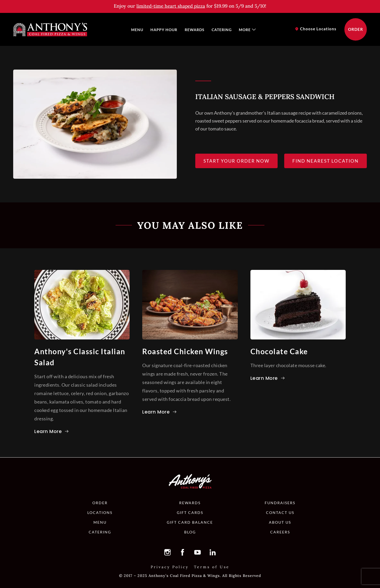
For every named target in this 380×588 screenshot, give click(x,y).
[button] (171, 6)
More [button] (246, 29)
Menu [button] (139, 29)
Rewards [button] (195, 29)
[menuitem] (139, 30)
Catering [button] (221, 29)
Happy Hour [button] (165, 29)
